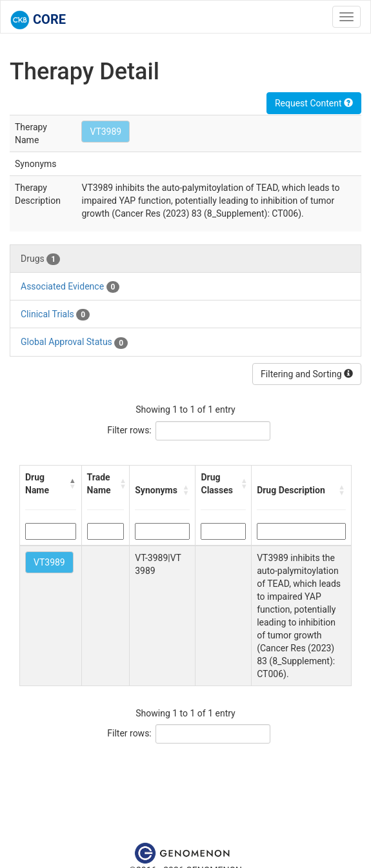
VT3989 (105, 132)
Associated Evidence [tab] (70, 287)
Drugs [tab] (40, 259)
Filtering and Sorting (307, 374)
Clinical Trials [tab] (55, 315)
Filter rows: (129, 430)
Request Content (314, 103)
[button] (73, 484)
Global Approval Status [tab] (74, 342)
